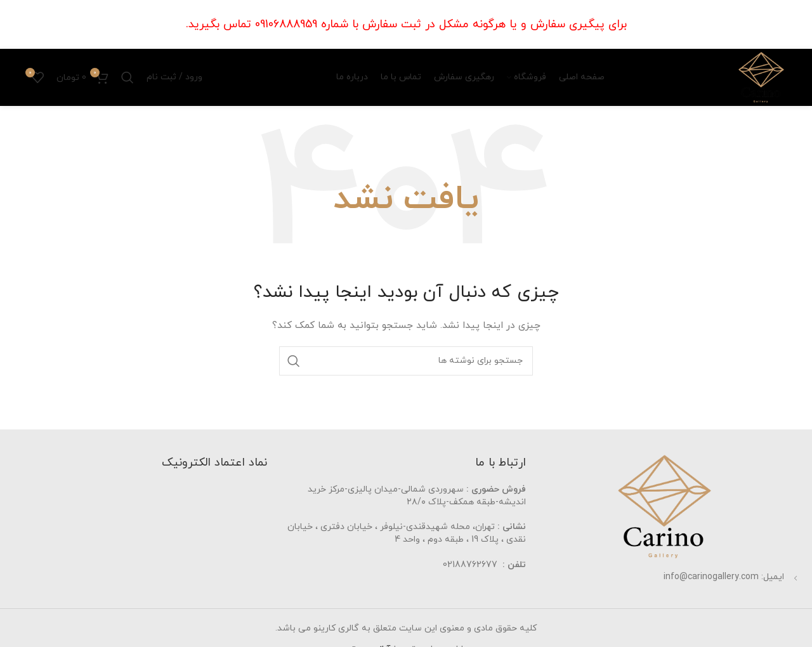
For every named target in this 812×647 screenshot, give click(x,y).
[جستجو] (128, 77)
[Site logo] (761, 76)
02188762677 (470, 565)
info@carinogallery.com (711, 577)
